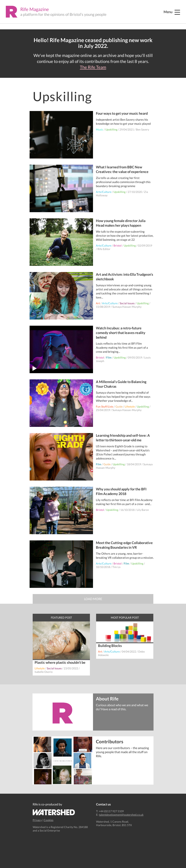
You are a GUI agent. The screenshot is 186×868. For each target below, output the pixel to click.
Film (109, 357)
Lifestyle (130, 406)
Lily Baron (143, 510)
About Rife (107, 698)
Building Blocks (110, 646)
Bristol (118, 245)
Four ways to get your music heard (122, 113)
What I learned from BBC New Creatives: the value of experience (122, 169)
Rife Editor (104, 249)
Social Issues (127, 303)
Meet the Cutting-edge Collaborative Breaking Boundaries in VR (124, 545)
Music (100, 129)
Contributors (110, 741)
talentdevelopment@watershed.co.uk (121, 815)
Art (98, 303)
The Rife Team (93, 67)
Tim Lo (116, 567)
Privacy (37, 820)
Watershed (54, 812)
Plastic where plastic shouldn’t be (60, 662)
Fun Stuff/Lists (105, 406)
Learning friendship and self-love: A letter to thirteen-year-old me (123, 438)
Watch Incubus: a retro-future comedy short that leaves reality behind (121, 333)
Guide (119, 406)
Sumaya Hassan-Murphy (127, 307)
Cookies (49, 820)
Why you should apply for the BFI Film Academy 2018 (121, 491)
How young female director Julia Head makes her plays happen (121, 223)
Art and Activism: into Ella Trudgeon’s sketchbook (125, 277)
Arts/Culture (104, 192)
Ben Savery (142, 129)
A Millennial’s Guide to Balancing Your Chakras (121, 384)
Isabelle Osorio (44, 672)
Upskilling (111, 129)
